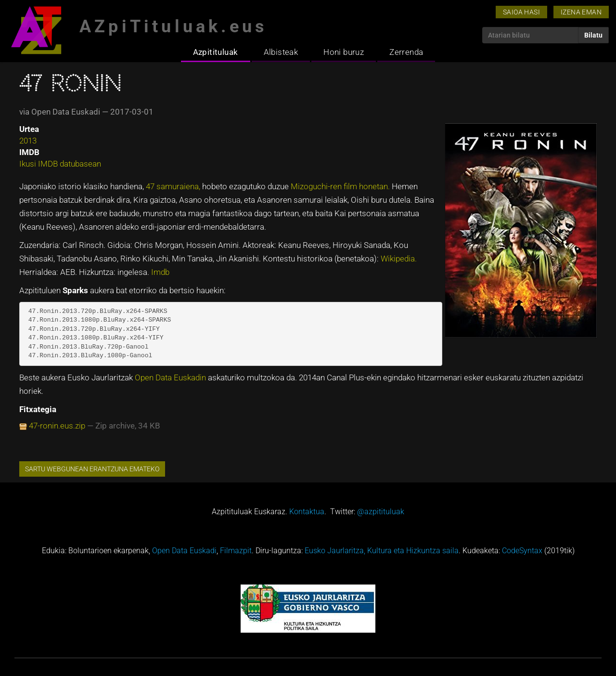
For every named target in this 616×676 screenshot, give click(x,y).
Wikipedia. (399, 259)
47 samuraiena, (174, 186)
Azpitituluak (216, 52)
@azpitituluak (381, 512)
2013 (28, 141)
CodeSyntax (522, 551)
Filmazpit (236, 551)
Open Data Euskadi (184, 551)
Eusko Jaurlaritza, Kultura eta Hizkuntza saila (382, 551)
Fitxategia (38, 409)
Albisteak (281, 52)
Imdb (160, 272)
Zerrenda (406, 52)
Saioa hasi (521, 12)
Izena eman (581, 12)
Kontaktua (307, 512)
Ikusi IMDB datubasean (60, 164)
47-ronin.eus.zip (57, 426)
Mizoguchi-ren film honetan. (341, 186)
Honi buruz (344, 52)
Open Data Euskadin (171, 377)
